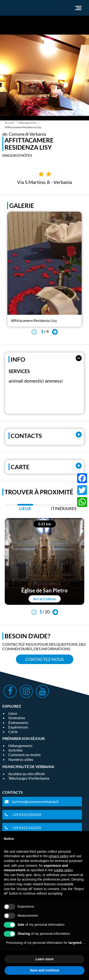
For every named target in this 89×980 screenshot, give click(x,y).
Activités (16, 750)
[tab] (25, 510)
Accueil (9, 123)
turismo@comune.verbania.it (35, 801)
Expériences (18, 727)
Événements (18, 722)
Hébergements (27, 123)
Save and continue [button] (45, 970)
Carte (13, 731)
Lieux (13, 713)
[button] (55, 332)
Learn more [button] (44, 959)
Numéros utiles (21, 759)
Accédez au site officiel (27, 774)
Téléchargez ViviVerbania (29, 778)
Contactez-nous (45, 659)
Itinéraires (17, 718)
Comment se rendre (24, 755)
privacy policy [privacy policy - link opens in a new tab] (59, 856)
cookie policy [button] (63, 870)
